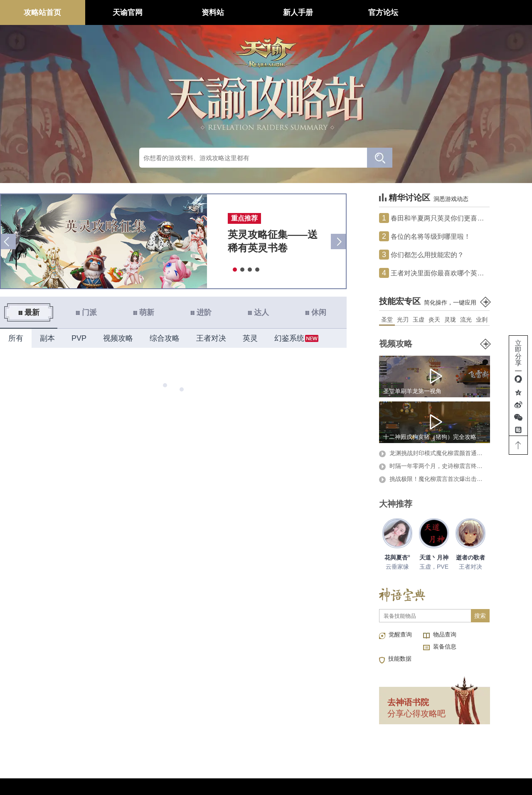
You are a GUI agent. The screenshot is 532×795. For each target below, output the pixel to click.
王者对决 (211, 338)
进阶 (201, 312)
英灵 (250, 338)
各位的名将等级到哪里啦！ (425, 236)
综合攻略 (165, 338)
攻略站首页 (42, 12)
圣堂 (387, 319)
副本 (47, 338)
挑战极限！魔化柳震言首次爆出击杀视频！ (433, 479)
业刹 (482, 319)
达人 (258, 312)
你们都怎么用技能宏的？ (421, 255)
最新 (29, 312)
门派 (86, 312)
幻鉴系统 (289, 338)
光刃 (403, 319)
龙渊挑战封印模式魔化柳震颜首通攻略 (433, 453)
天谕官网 (128, 12)
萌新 (143, 312)
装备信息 (445, 646)
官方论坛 (383, 12)
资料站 (213, 12)
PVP (79, 338)
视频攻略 (118, 338)
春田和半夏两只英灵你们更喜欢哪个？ (434, 218)
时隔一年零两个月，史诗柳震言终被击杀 (433, 466)
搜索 (480, 616)
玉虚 (419, 319)
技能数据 (400, 659)
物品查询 (445, 634)
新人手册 (298, 12)
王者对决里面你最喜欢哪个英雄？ (434, 273)
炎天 (434, 319)
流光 (466, 319)
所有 (16, 338)
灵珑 (450, 319)
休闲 (315, 312)
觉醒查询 (400, 634)
